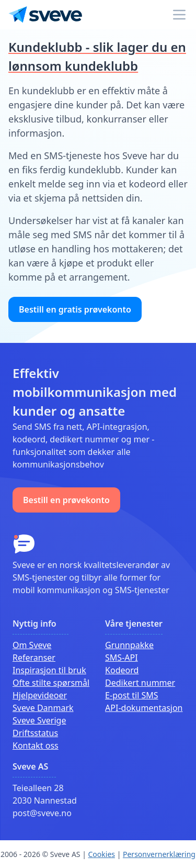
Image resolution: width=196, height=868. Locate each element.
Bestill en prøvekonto (66, 500)
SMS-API (122, 658)
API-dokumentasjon (144, 708)
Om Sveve (32, 645)
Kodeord (122, 670)
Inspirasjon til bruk (49, 670)
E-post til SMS (131, 695)
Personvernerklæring (159, 854)
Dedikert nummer (140, 683)
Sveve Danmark (43, 708)
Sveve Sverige (39, 720)
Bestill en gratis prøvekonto (75, 309)
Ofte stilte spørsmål (51, 683)
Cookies (102, 854)
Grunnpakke (129, 645)
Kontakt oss (36, 745)
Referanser (34, 658)
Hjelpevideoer (40, 695)
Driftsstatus (35, 733)
